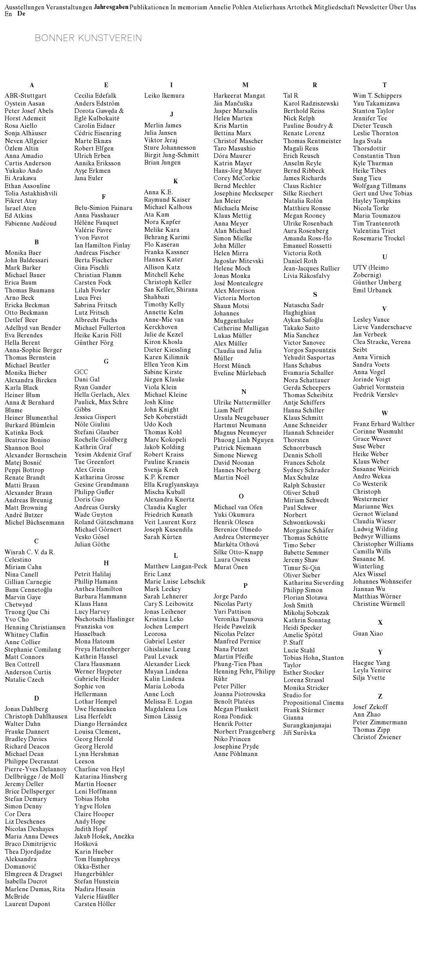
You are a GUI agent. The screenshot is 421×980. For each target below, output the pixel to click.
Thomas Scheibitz (308, 396)
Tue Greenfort (94, 463)
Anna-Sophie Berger (33, 351)
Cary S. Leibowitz (169, 605)
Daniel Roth (300, 262)
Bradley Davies (26, 740)
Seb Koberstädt (166, 418)
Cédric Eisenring (98, 134)
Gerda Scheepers (307, 389)
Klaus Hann (91, 605)
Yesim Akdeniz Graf (103, 455)
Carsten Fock (93, 283)
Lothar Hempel (96, 702)
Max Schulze (301, 478)
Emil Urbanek (372, 291)
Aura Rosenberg (306, 232)
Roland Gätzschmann (104, 523)
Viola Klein (160, 388)
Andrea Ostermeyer (241, 538)
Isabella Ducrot (26, 882)
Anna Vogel (369, 373)
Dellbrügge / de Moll (34, 778)
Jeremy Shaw (301, 561)
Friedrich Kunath (168, 516)
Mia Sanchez (301, 336)
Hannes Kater (164, 260)
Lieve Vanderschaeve (382, 328)
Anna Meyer (231, 224)
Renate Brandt (25, 478)
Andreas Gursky (97, 508)
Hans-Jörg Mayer (238, 172)
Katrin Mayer (233, 164)
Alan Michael (232, 232)
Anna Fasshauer (97, 216)
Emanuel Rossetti (308, 247)
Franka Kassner (166, 253)
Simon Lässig (163, 717)
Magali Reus (301, 149)
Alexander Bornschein (36, 456)
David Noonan (234, 464)
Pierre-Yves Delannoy (36, 770)
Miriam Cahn (23, 568)
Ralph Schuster (304, 486)
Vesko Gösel (92, 538)
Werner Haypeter (98, 672)
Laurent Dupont (28, 905)
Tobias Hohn (92, 800)
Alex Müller (231, 344)
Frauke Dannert (27, 733)
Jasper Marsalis (236, 112)
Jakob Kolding (164, 448)
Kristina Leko (164, 620)
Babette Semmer (306, 554)
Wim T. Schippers (377, 97)
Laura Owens (232, 561)
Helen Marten (233, 119)
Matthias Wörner (377, 597)
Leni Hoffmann (96, 792)
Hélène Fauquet (96, 224)
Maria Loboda (164, 687)
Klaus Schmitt (303, 419)
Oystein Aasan (25, 104)
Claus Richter (302, 187)
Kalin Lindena (164, 680)
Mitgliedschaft (335, 8)
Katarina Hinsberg (101, 778)
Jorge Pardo (230, 597)
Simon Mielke (233, 239)
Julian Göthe (92, 545)
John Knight (161, 410)
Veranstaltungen (69, 8)
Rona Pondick (233, 717)
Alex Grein (90, 471)
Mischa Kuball (165, 493)
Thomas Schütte (306, 539)
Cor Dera (18, 815)
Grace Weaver (372, 440)
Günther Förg (94, 344)
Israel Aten (20, 209)
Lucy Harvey (92, 613)
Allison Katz (162, 268)
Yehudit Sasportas (309, 358)
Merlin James (163, 126)
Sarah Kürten (163, 538)
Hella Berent (22, 344)
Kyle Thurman (373, 164)
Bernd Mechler (235, 187)
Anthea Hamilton (98, 590)
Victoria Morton (237, 299)
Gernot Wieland (376, 515)
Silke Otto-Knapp (238, 553)
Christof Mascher (238, 142)
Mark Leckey (162, 590)
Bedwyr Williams (377, 537)
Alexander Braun (29, 494)
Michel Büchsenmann (35, 523)
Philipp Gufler (94, 493)
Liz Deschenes (25, 822)
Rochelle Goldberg (101, 441)
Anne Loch (159, 695)
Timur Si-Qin (302, 569)
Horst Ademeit (25, 119)
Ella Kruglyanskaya (171, 486)
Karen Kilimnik (166, 358)
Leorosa (155, 635)
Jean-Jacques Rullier (312, 269)
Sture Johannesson (170, 149)
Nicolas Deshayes (29, 830)
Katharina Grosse (99, 478)
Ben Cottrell (22, 665)
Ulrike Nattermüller (242, 403)
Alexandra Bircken (31, 381)
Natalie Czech (24, 681)
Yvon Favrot (92, 238)
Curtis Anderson (28, 164)
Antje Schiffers (304, 403)
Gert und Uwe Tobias (383, 194)
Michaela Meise (236, 209)
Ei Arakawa (21, 179)
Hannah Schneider (309, 434)
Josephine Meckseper (244, 194)
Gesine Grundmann (102, 486)
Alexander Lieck (167, 665)
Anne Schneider (305, 426)
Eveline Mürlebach (240, 374)
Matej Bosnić (23, 464)
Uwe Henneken (95, 710)
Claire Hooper (94, 815)
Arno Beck (20, 299)
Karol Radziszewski (311, 104)
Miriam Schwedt (306, 501)
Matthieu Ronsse (307, 209)
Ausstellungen (25, 8)
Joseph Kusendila (168, 530)
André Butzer (24, 516)
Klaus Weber (371, 462)
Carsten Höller (95, 905)
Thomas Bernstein (30, 358)
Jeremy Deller (24, 785)
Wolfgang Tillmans (380, 187)
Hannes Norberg (237, 471)
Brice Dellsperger (30, 792)
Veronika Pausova (238, 620)
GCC (81, 373)
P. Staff (293, 643)
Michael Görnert (98, 530)
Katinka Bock (24, 434)
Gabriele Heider (97, 680)
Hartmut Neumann (240, 426)
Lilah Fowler (92, 291)
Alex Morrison (234, 292)
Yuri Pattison (232, 613)
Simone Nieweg (236, 456)
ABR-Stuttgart (26, 97)
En (8, 14)
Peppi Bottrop (24, 471)
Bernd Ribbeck (304, 172)
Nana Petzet (231, 650)
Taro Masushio (235, 149)
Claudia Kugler (166, 508)
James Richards (305, 179)
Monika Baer (23, 254)
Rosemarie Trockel (379, 239)
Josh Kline (159, 403)
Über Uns (403, 8)
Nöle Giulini (92, 425)
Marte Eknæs (93, 142)
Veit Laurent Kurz (170, 523)
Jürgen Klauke (164, 380)
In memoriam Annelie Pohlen (211, 8)
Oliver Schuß (301, 494)
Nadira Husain (95, 890)
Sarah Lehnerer (166, 597)
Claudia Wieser (374, 522)
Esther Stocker (304, 674)
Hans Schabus (302, 366)
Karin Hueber (94, 853)
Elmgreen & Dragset (34, 875)
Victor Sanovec (304, 344)
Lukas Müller (233, 337)
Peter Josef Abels (29, 112)
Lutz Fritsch (92, 314)
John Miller (230, 247)
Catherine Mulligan (241, 329)
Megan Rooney (304, 217)
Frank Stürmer (304, 711)
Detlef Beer (21, 321)
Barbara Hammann (101, 597)
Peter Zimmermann (380, 723)
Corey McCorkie (237, 179)
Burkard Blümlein (30, 426)
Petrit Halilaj (93, 575)
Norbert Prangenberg (244, 733)
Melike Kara (162, 231)
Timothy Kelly (164, 305)
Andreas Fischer (97, 254)
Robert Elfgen (94, 149)
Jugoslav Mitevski (239, 262)
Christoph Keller (168, 283)
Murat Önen (231, 568)
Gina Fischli (92, 269)
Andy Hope (90, 822)
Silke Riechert (303, 194)
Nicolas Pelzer (234, 635)
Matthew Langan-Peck (176, 567)
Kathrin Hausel (96, 658)
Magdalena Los (166, 710)
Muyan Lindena (166, 672)
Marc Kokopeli (165, 441)
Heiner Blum (22, 396)
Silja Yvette (369, 679)
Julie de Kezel (164, 335)
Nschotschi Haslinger (104, 620)
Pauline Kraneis (167, 463)
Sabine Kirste (163, 373)
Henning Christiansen (35, 628)
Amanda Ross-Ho (308, 239)
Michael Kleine (166, 396)
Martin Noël (231, 478)
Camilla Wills (372, 552)
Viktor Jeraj (161, 141)
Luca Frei (88, 299)
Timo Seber (300, 546)
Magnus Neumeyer (240, 434)
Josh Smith (298, 606)
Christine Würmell (379, 605)
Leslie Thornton (376, 134)
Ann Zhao (367, 715)
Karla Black (22, 389)
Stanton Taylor (374, 112)
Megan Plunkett (236, 710)
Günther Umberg (377, 283)
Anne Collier (23, 643)
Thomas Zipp (372, 731)
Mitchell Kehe (164, 276)
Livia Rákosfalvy (307, 277)
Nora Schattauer (307, 381)
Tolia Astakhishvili (31, 194)
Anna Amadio (24, 157)
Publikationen (149, 8)
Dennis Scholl (303, 456)
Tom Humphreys (97, 860)
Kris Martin (231, 127)
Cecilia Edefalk (95, 97)
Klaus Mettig (233, 217)
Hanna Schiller (304, 411)
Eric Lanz (157, 575)
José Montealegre (238, 284)
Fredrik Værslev (376, 396)
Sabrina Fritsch (96, 306)
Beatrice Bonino (27, 441)
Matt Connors (24, 658)
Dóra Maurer (232, 157)
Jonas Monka (232, 277)
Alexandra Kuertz (169, 500)
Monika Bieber (26, 374)
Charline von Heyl (100, 770)
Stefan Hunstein (97, 882)
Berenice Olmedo (238, 530)
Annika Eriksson (98, 164)
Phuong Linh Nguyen (244, 441)
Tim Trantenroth (376, 224)
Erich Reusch (301, 157)
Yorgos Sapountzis (310, 351)
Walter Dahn (23, 725)
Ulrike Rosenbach (308, 224)
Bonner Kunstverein (88, 38)
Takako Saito (301, 329)
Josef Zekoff (370, 708)
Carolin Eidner (95, 127)
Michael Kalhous (168, 208)
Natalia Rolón (303, 202)
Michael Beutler (27, 366)
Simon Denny (23, 807)
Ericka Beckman (27, 306)
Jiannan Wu (369, 590)
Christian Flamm (98, 276)
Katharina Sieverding (314, 584)
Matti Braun (22, 486)
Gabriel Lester (165, 642)
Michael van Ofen (238, 508)
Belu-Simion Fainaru (103, 209)
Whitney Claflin (27, 636)
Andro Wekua (372, 477)
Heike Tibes (370, 172)
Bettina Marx (232, 134)
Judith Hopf (91, 830)
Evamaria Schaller (309, 374)
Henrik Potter (233, 725)
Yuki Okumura (234, 516)
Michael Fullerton (100, 329)
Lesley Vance (371, 321)
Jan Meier (228, 202)
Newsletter (372, 8)
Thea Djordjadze (28, 853)
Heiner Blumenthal (31, 419)
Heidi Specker (303, 629)
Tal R (291, 97)
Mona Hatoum (94, 642)
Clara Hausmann (97, 665)
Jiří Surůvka (300, 734)
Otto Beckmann (26, 314)
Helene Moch (232, 269)
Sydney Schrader (307, 471)
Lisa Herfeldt (93, 717)
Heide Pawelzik (235, 627)
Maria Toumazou (377, 217)
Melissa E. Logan (168, 702)
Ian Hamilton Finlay (102, 246)
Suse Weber (369, 447)
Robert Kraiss (164, 455)
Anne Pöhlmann (236, 755)
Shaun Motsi (231, 307)
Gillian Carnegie (28, 583)
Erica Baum (21, 283)
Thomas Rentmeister (312, 142)
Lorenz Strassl (304, 681)
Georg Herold (94, 747)
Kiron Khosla (163, 343)
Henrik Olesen (234, 523)
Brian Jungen (162, 163)
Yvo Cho (17, 620)
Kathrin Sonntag (307, 621)
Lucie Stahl (299, 651)
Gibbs (83, 410)
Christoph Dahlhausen (36, 717)
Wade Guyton (94, 516)
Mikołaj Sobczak (306, 614)
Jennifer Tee (370, 119)
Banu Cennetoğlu (29, 591)
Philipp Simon (303, 591)
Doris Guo (89, 500)
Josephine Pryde (236, 747)
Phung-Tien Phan (238, 665)
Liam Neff (228, 411)
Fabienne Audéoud (31, 224)
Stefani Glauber (97, 433)
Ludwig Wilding (375, 530)
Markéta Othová (236, 545)
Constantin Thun (377, 157)
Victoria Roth (302, 254)
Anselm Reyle (302, 164)
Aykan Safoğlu (303, 321)
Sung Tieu (367, 179)
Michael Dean (24, 755)
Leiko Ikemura (164, 97)
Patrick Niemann (237, 449)
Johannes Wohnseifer (382, 582)
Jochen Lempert (166, 627)
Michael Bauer (25, 276)
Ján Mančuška (233, 104)
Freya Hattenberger (102, 650)
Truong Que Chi (27, 613)
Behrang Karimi (167, 238)
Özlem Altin (22, 149)
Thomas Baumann (30, 291)
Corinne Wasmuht (378, 432)
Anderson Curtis (28, 673)
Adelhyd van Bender (33, 329)
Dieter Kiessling (167, 351)
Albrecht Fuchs (96, 321)
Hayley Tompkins (377, 202)
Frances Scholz (304, 464)
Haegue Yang (372, 664)
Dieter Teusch (373, 127)
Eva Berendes (24, 336)
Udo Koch (158, 425)
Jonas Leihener (165, 613)
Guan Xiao (368, 634)
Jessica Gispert (95, 418)
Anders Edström (97, 104)
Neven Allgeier (26, 142)
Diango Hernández (101, 725)
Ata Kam (157, 215)
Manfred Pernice (237, 642)
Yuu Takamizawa (376, 104)
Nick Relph (299, 119)
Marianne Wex (373, 507)
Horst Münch (232, 367)
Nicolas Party (233, 605)
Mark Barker (23, 269)
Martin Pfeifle (233, 658)
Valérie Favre (93, 231)
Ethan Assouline (28, 187)
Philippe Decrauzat (32, 762)
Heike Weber (371, 455)
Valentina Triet (374, 232)
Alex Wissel (370, 575)
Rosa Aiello (21, 127)
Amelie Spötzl (303, 636)
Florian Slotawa (305, 598)
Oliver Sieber (302, 576)
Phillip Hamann (96, 582)
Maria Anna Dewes (31, 837)
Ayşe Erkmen (93, 172)
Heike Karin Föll (98, 336)
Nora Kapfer (162, 223)
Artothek (300, 8)
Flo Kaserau (162, 245)
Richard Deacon (27, 747)
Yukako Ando (24, 172)
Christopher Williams (383, 545)
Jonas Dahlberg (26, 710)
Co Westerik (370, 485)
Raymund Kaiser (167, 201)
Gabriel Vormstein (379, 388)
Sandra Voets (371, 365)
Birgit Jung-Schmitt (172, 156)
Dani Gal (87, 380)
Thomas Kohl (163, 433)
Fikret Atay (21, 202)
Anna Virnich (372, 358)
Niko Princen (232, 740)
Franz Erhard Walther (384, 425)
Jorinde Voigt (372, 380)
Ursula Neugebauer (241, 419)
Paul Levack (161, 658)
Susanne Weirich (376, 470)
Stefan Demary (26, 800)
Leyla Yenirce (372, 671)
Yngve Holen (93, 807)
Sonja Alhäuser (26, 134)
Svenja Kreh (161, 471)
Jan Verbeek (370, 335)
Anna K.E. (158, 193)
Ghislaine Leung (167, 650)
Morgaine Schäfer (309, 531)
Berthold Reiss (304, 112)
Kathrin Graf (93, 448)
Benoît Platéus (234, 702)
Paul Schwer (300, 509)
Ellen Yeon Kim (166, 365)
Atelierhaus (269, 8)
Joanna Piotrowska (240, 695)
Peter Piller (230, 687)
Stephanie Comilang (33, 650)
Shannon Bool (24, 449)
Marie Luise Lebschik (175, 582)
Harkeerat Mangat (239, 97)
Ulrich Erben (93, 157)
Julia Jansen (160, 134)
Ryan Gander (93, 388)
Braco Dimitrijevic (31, 845)
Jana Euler (89, 179)
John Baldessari (27, 261)
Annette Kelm (164, 313)
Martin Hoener (95, 785)
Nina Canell (22, 575)
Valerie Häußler (97, 898)
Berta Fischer (94, 261)
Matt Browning (26, 509)
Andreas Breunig (29, 501)
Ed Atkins (19, 217)
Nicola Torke (371, 209)
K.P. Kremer (162, 478)
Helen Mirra (231, 254)
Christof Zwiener (377, 738)
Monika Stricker (306, 689)
